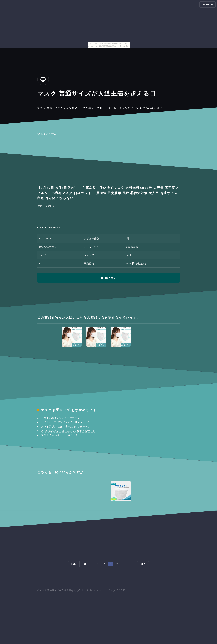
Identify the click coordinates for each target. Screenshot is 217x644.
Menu (206, 4)
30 (132, 564)
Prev (74, 564)
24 (117, 564)
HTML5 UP (120, 590)
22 (105, 564)
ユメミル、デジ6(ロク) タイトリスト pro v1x (66, 422)
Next (143, 564)
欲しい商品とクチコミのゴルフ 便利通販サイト (68, 431)
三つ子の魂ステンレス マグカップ (60, 418)
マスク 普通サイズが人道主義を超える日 (61, 590)
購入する (111, 278)
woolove (130, 255)
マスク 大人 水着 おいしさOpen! (59, 435)
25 (123, 564)
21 (99, 564)
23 (111, 564)
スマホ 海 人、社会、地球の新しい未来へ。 (66, 427)
